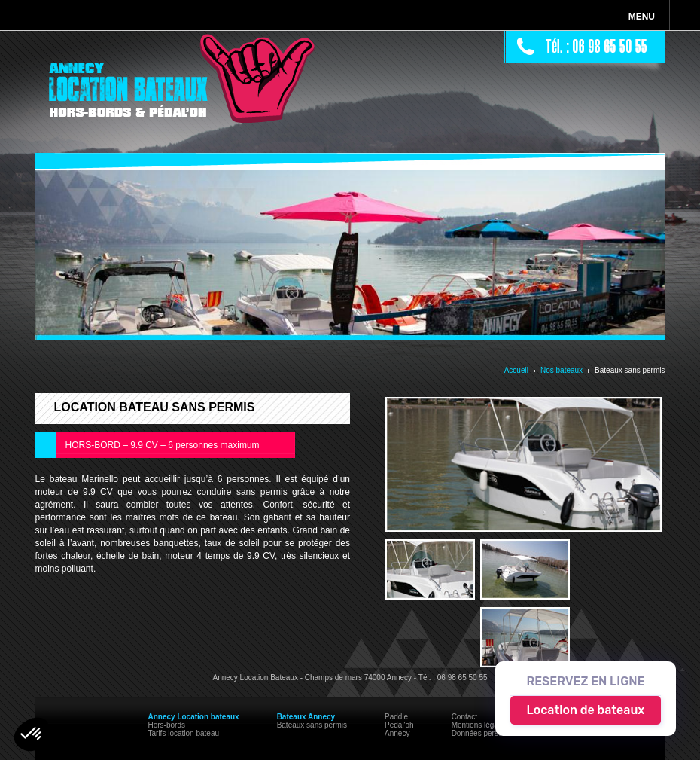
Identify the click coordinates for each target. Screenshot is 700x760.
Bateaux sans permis (312, 725)
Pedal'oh (399, 725)
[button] (32, 734)
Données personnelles (489, 733)
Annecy (397, 733)
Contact (464, 717)
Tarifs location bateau (184, 733)
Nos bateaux (562, 370)
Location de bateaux (586, 710)
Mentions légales (480, 725)
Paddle (396, 717)
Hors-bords (167, 725)
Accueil (516, 370)
